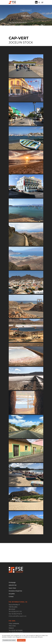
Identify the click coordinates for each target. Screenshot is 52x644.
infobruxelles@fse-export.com (18, 616)
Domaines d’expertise (15, 591)
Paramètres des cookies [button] (9, 640)
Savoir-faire (12, 588)
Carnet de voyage (26, 11)
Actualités (12, 594)
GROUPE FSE (13, 585)
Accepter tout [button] (21, 640)
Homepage (12, 582)
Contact (11, 596)
